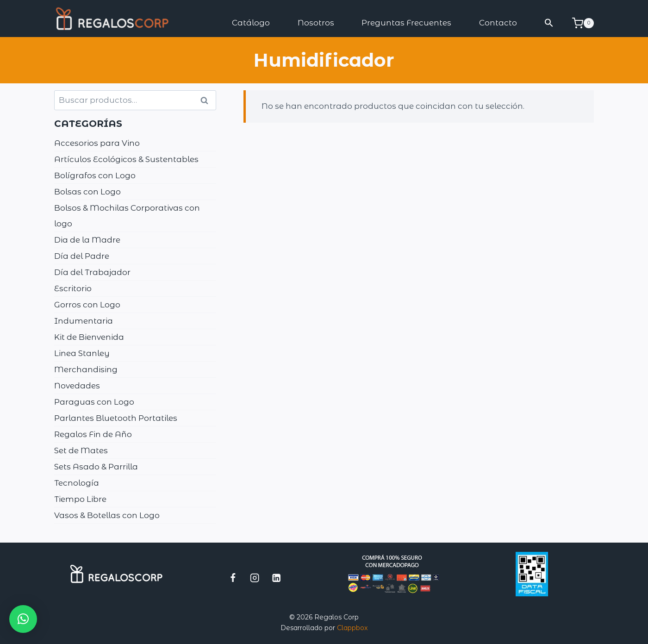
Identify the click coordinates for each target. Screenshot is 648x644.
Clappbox (352, 628)
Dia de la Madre (87, 240)
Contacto (498, 23)
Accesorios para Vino (97, 143)
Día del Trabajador (92, 272)
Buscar (207, 100)
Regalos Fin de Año (93, 434)
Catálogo (251, 23)
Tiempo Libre (80, 499)
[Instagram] (255, 578)
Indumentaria (84, 321)
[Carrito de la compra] (583, 23)
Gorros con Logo (87, 305)
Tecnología (77, 483)
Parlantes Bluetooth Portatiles (116, 418)
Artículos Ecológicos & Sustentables (126, 159)
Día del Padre (82, 256)
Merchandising (86, 369)
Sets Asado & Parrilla (96, 467)
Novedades (77, 386)
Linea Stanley (82, 353)
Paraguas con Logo (94, 402)
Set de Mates (81, 450)
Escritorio (73, 288)
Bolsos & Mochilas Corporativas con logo (127, 216)
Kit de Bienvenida (89, 337)
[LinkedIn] (277, 578)
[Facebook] (233, 578)
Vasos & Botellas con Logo (107, 515)
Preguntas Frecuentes (406, 23)
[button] (549, 23)
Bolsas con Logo (87, 192)
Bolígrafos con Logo (95, 175)
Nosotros (316, 23)
